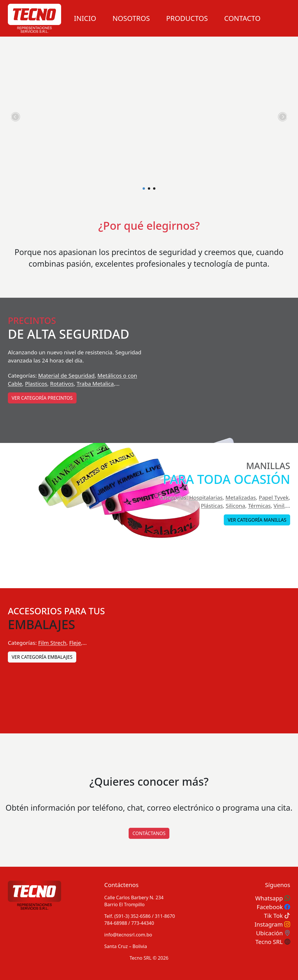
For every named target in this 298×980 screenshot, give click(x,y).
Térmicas (259, 506)
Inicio (85, 18)
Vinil (279, 506)
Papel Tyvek (274, 497)
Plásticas (212, 506)
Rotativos (62, 384)
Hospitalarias (206, 497)
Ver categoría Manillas (257, 520)
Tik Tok (277, 916)
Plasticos (36, 384)
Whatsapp (273, 898)
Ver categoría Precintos (42, 398)
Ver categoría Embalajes (42, 657)
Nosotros (131, 18)
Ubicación (273, 933)
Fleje (75, 643)
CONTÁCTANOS (149, 833)
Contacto (242, 18)
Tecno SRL (273, 942)
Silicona (236, 506)
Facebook (273, 907)
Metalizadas (241, 497)
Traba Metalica (95, 384)
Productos (187, 18)
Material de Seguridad (66, 375)
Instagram (272, 924)
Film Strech (52, 643)
